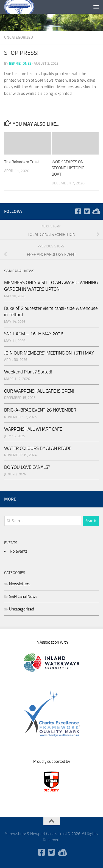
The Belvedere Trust (22, 162)
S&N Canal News (23, 596)
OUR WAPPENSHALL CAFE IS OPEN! (39, 391)
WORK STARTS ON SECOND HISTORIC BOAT (68, 168)
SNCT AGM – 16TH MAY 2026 (34, 334)
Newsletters (20, 584)
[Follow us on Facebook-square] (78, 211)
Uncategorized (19, 37)
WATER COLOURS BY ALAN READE (38, 448)
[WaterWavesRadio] (96, 211)
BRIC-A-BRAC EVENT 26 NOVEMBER (40, 410)
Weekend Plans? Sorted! (28, 372)
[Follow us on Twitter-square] (87, 211)
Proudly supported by (52, 761)
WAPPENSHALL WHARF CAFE (33, 429)
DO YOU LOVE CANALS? (27, 467)
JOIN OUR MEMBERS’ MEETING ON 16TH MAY (49, 353)
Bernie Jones (20, 63)
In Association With (52, 642)
